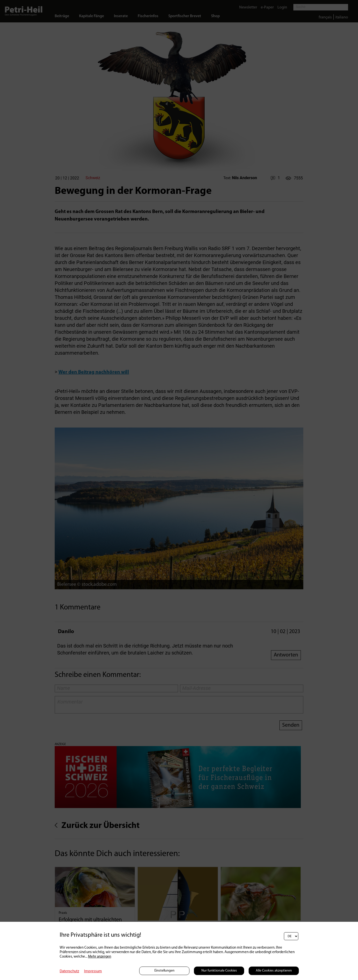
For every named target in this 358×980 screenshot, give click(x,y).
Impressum (93, 971)
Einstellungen (164, 971)
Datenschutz (69, 971)
